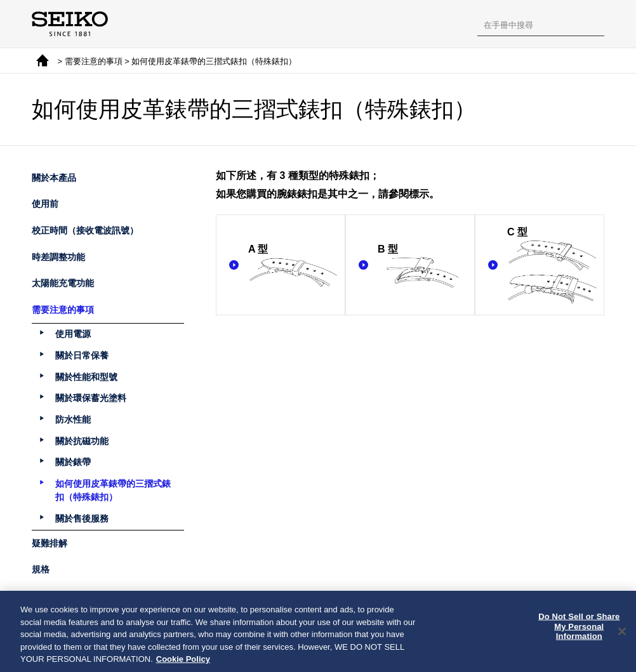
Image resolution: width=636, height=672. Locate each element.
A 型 (293, 266)
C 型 (552, 266)
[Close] (622, 635)
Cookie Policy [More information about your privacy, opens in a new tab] (183, 662)
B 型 (423, 266)
